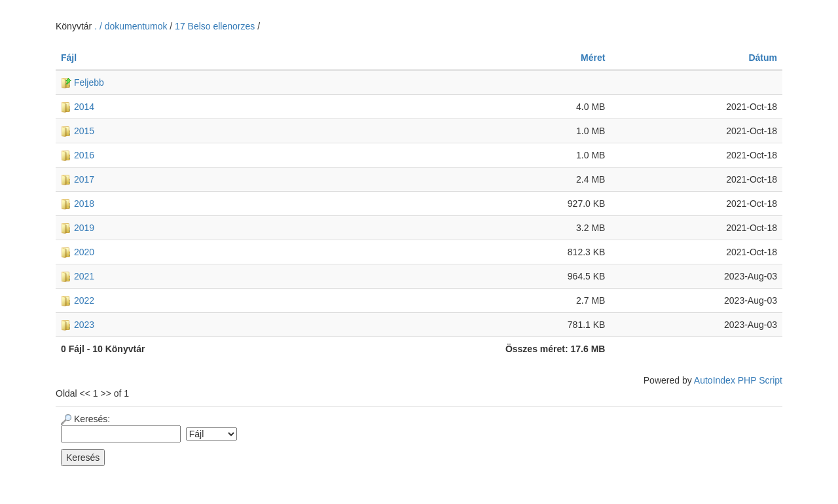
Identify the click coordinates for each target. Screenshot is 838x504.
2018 (78, 204)
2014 (78, 107)
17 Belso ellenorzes (215, 26)
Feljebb (82, 82)
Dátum (763, 58)
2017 (78, 179)
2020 (78, 252)
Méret (593, 58)
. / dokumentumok (132, 26)
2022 (78, 300)
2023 (78, 325)
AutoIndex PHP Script (738, 380)
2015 (78, 131)
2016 (78, 155)
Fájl (69, 58)
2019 (78, 228)
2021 (78, 276)
